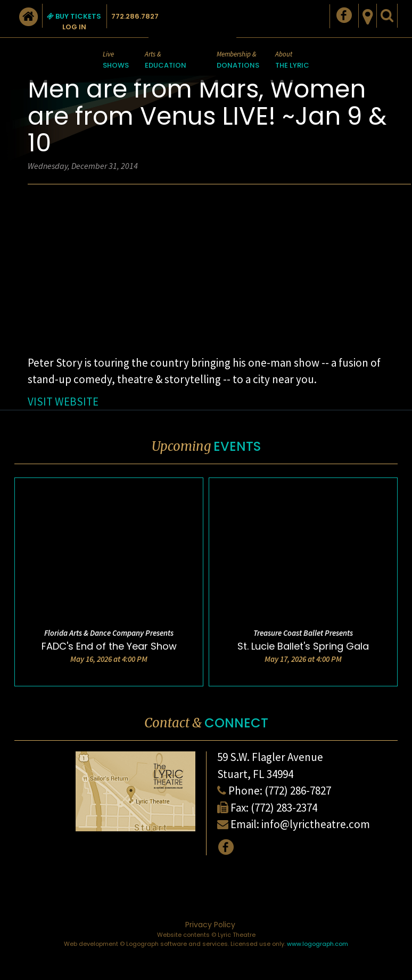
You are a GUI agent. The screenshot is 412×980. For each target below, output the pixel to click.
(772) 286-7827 (298, 791)
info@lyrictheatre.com (316, 824)
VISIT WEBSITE (63, 402)
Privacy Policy (210, 925)
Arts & (166, 60)
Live (116, 60)
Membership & (238, 60)
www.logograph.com (318, 944)
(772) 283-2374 (284, 808)
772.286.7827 (135, 16)
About (292, 60)
